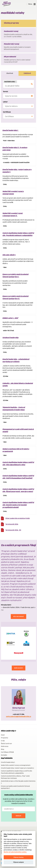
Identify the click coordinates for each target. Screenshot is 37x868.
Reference (5, 746)
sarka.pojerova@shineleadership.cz (19, 716)
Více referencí (18, 617)
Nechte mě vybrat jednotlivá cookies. (15, 852)
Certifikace (7, 112)
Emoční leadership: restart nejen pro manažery (17, 768)
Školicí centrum (6, 744)
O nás (3, 741)
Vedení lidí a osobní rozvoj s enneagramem (16, 765)
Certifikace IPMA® (7, 752)
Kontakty (4, 755)
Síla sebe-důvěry (9, 255)
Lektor (5, 102)
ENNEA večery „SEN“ (11, 318)
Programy (5, 738)
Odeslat (18, 816)
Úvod (3, 735)
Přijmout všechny (18, 857)
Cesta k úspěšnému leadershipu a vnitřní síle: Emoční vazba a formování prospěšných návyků (18, 505)
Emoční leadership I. (11, 130)
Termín (5, 92)
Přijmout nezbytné (18, 862)
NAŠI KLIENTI (19, 668)
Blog (3, 749)
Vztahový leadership (11, 338)
